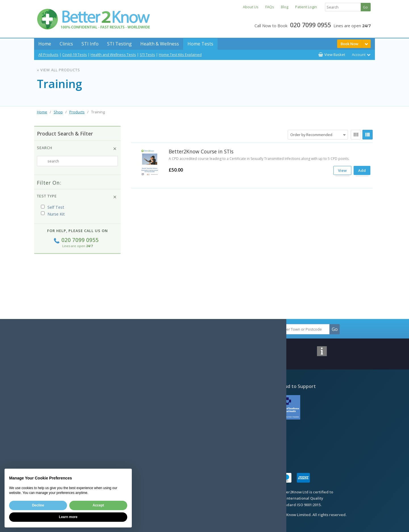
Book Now (349, 44)
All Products (48, 55)
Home (45, 44)
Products (77, 112)
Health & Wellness (160, 44)
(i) (70, 207)
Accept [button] (98, 505)
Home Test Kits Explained (180, 55)
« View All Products (59, 70)
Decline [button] (38, 505)
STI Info (90, 44)
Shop (58, 112)
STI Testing (119, 44)
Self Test (53, 207)
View (342, 170)
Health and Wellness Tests (113, 55)
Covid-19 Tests (75, 55)
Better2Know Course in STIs (201, 151)
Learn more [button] (68, 517)
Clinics (66, 44)
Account (359, 55)
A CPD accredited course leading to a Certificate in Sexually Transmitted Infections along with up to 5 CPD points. (259, 159)
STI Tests (147, 55)
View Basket (335, 55)
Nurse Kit (53, 214)
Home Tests (200, 44)
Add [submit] (362, 170)
